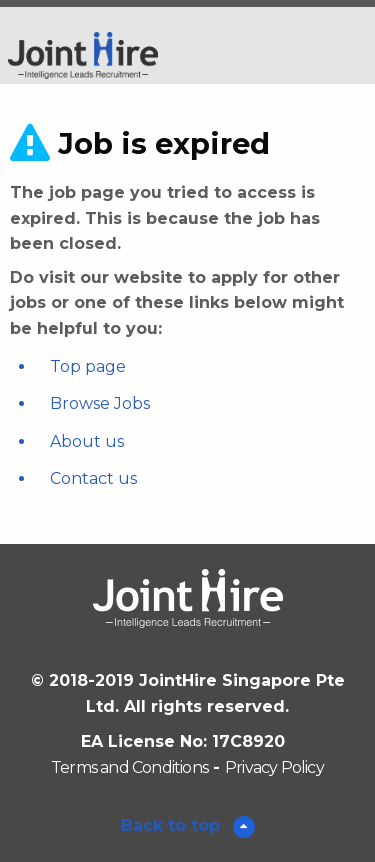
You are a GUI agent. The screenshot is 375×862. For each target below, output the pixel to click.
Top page (88, 366)
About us (87, 441)
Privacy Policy (274, 767)
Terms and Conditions (129, 767)
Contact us (93, 478)
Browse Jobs (100, 403)
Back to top (173, 825)
